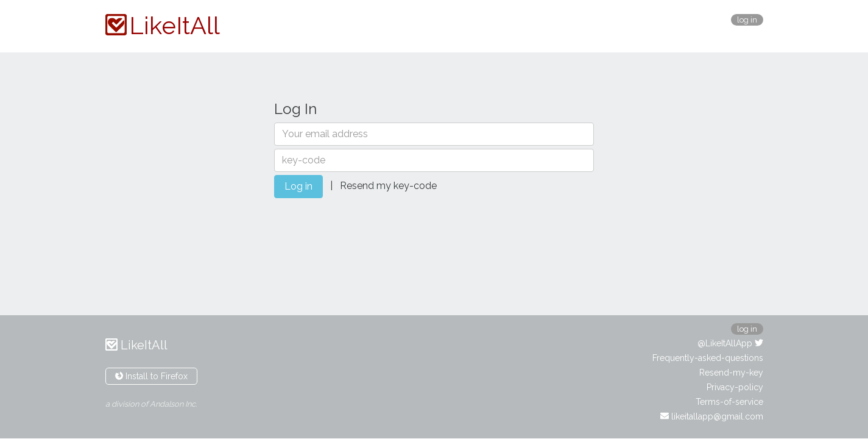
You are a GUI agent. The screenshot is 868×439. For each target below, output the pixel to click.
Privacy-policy (735, 387)
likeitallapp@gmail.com (712, 416)
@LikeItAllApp (730, 343)
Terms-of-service (729, 402)
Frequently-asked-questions (708, 358)
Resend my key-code (388, 186)
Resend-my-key (731, 373)
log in (747, 20)
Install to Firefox (151, 376)
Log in (298, 186)
